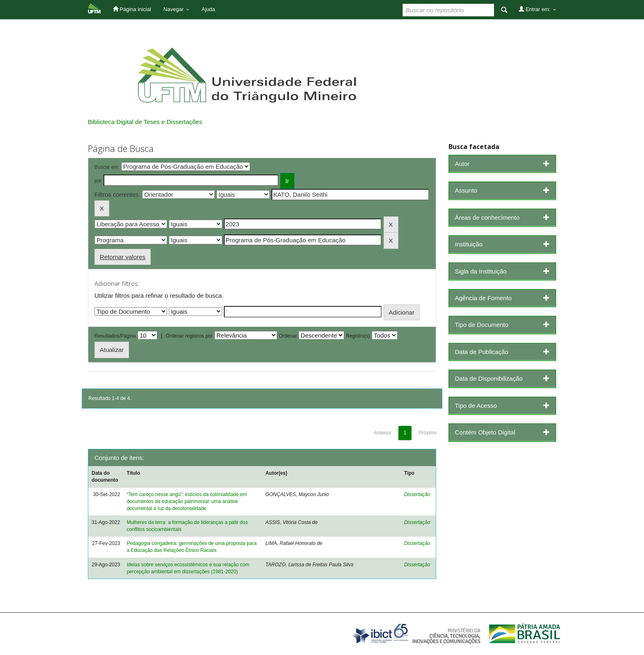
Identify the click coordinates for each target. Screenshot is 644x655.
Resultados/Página (115, 336)
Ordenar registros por (189, 336)
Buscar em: (107, 167)
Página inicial (132, 9)
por (98, 181)
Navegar (176, 9)
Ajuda (208, 9)
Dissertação (417, 494)
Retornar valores (123, 257)
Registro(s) (358, 336)
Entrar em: (537, 9)
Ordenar (288, 336)
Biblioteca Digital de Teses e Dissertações (145, 122)
